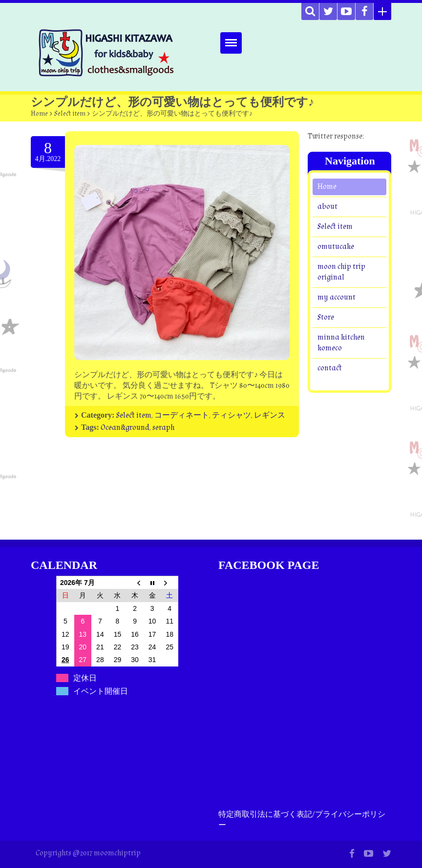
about (327, 207)
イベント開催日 (101, 691)
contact (330, 368)
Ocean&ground (125, 428)
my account (337, 297)
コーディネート (182, 415)
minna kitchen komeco (341, 343)
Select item (70, 114)
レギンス (270, 415)
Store (326, 317)
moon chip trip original (341, 272)
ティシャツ (232, 415)
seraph (163, 428)
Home (39, 114)
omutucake (336, 247)
